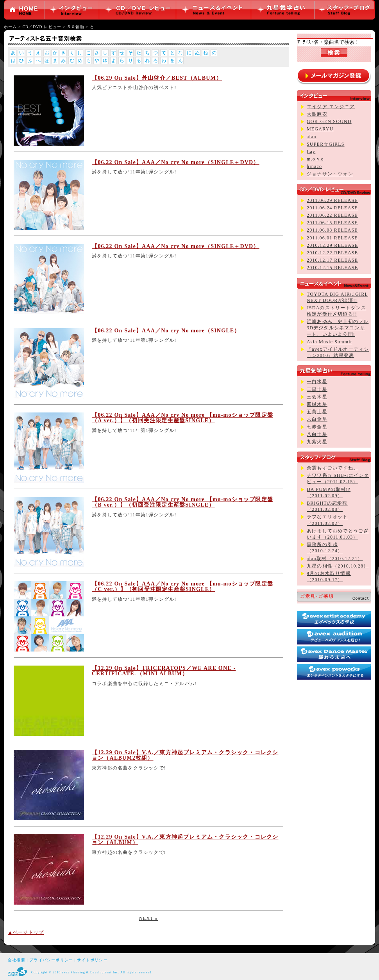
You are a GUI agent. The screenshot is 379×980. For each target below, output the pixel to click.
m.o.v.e (315, 159)
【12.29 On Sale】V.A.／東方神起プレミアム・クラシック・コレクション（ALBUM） (185, 840)
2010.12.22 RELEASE (332, 253)
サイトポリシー (92, 960)
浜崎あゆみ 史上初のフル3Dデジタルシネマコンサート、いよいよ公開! (338, 328)
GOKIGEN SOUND (329, 121)
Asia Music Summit (329, 342)
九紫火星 (317, 442)
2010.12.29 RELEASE (332, 245)
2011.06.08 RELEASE (332, 230)
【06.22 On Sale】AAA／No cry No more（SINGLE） (166, 331)
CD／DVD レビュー (42, 27)
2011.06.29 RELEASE (332, 200)
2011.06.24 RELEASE (332, 208)
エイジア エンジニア (331, 107)
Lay (311, 152)
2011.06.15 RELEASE (332, 223)
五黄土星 (317, 412)
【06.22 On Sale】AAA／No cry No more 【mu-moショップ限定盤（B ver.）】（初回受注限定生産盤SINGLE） (182, 502)
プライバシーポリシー (51, 960)
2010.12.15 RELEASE (332, 268)
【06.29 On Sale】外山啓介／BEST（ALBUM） (157, 78)
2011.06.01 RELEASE (332, 238)
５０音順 (76, 27)
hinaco (314, 166)
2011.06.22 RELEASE (332, 215)
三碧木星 (317, 397)
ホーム (11, 27)
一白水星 (317, 382)
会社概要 (17, 960)
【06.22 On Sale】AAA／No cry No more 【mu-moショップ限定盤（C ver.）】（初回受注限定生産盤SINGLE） (182, 586)
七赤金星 (317, 427)
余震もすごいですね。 (333, 468)
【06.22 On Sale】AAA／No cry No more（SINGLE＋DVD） (176, 162)
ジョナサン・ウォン (330, 174)
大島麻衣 (317, 114)
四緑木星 (317, 404)
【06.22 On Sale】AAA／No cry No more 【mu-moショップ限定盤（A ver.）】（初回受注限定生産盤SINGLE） (182, 418)
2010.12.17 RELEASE (332, 260)
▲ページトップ (26, 932)
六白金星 (317, 419)
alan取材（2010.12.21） (335, 559)
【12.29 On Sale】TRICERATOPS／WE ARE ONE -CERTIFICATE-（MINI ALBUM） (164, 671)
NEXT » (148, 918)
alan (312, 137)
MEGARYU (320, 129)
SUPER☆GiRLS (326, 144)
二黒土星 (317, 389)
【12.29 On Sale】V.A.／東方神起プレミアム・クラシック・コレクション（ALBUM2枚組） (185, 755)
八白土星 (317, 434)
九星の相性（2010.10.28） (338, 566)
